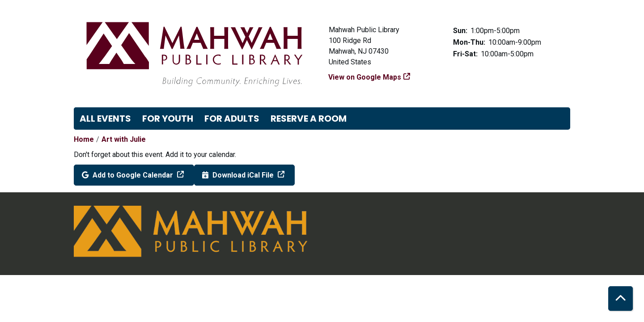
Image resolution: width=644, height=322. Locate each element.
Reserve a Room (309, 119)
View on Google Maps (365, 77)
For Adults (232, 119)
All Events (105, 119)
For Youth (168, 119)
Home (84, 139)
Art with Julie (124, 139)
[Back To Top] (621, 299)
